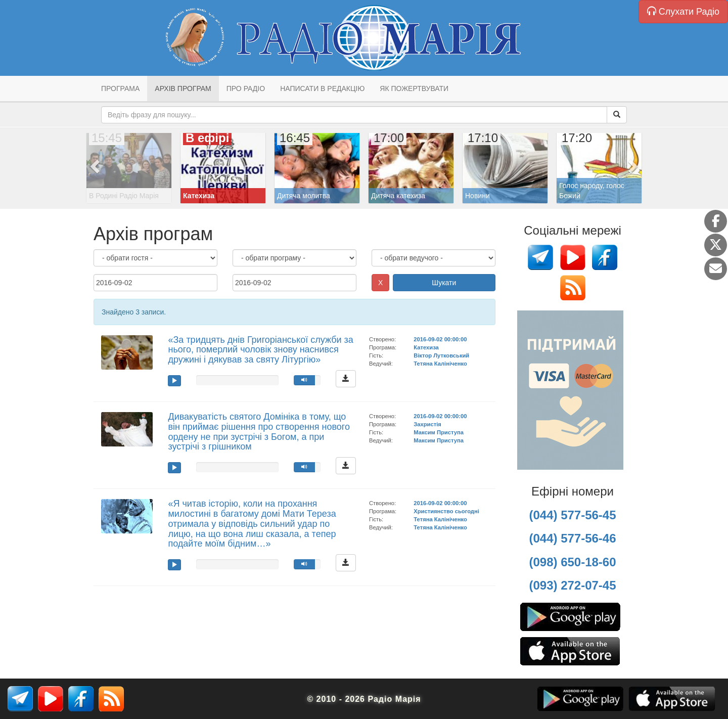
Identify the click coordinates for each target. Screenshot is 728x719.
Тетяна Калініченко (440, 364)
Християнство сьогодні (446, 511)
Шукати (444, 283)
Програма (120, 88)
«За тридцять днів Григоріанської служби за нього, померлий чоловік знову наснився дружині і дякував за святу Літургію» (260, 350)
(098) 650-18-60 (572, 562)
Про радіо (246, 88)
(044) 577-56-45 (572, 515)
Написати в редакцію (322, 88)
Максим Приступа (439, 432)
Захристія (427, 424)
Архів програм (183, 88)
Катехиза (426, 347)
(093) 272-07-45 (572, 585)
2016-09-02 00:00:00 (440, 339)
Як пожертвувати (414, 88)
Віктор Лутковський (441, 355)
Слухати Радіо (683, 11)
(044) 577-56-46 (572, 538)
